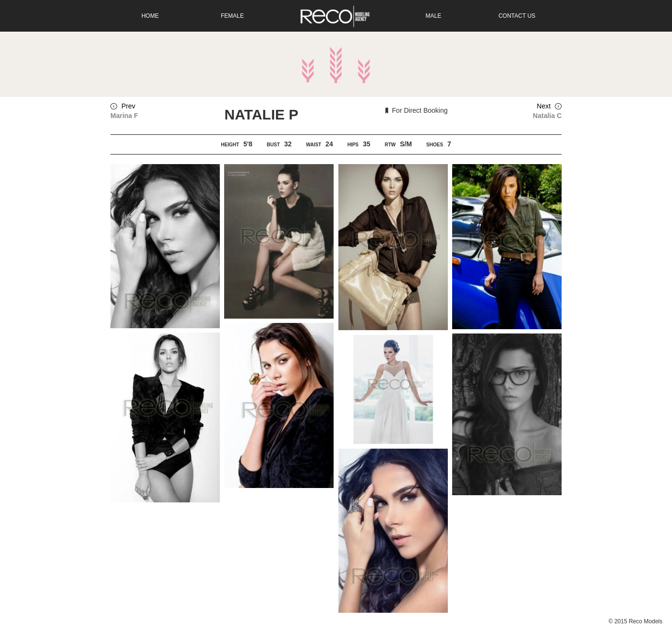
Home (150, 16)
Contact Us (517, 16)
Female (232, 16)
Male (434, 16)
